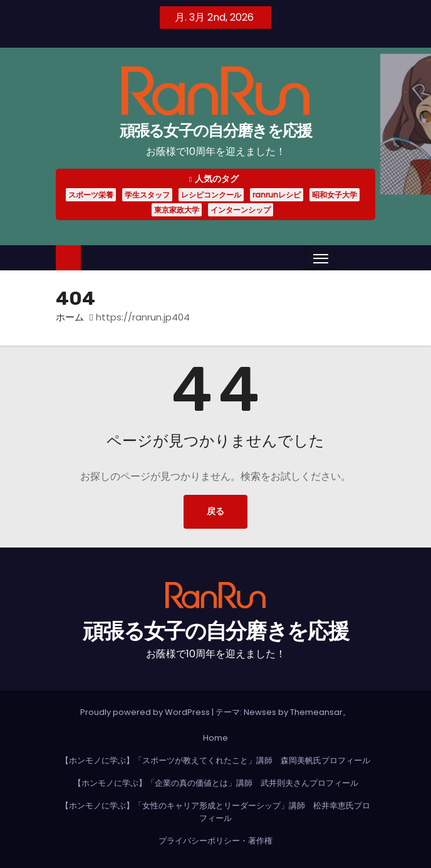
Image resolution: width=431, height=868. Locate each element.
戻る (215, 511)
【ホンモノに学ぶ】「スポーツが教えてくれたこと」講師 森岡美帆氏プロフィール (215, 760)
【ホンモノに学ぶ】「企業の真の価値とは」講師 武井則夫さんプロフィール (216, 783)
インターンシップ (241, 210)
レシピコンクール (211, 195)
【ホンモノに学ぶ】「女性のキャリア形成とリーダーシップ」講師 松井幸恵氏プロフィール (215, 812)
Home (215, 738)
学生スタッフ (147, 195)
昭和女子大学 (335, 195)
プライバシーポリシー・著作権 (215, 841)
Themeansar (316, 712)
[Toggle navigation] (321, 258)
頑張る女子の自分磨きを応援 (216, 131)
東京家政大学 (177, 210)
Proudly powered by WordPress (146, 712)
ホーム (70, 317)
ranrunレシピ (277, 195)
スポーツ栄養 (91, 195)
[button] (345, 257)
